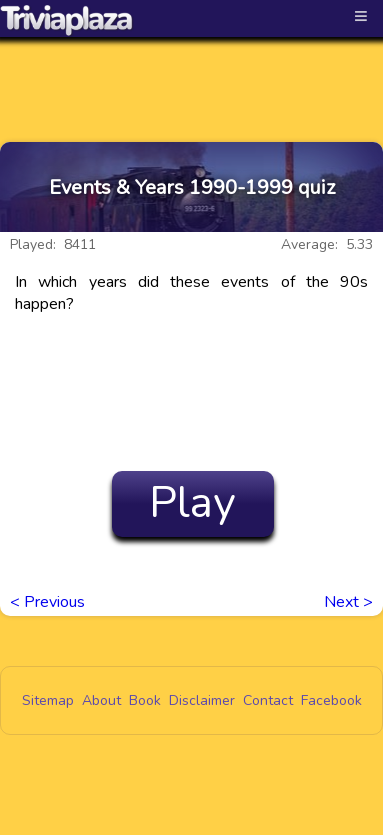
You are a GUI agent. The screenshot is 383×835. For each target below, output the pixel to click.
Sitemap (48, 700)
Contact (268, 700)
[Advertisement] (192, 72)
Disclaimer (202, 700)
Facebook (331, 700)
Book (145, 700)
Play (192, 503)
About (101, 700)
